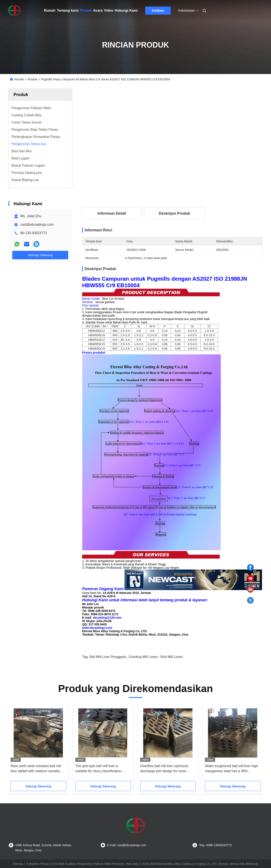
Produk (86, 10)
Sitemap (18, 864)
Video (109, 10)
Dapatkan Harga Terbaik (195, 194)
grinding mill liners (143, 657)
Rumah (50, 10)
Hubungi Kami (126, 10)
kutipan (158, 10)
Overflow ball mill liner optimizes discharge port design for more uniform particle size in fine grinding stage (167, 769)
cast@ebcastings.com (37, 225)
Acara (98, 10)
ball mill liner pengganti (108, 657)
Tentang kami (68, 10)
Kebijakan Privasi (38, 864)
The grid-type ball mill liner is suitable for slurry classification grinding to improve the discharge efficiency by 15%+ (100, 769)
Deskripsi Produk (174, 213)
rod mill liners (172, 657)
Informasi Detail (112, 213)
